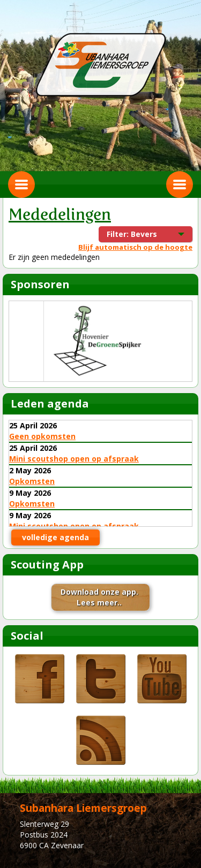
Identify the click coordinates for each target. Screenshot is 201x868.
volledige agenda (55, 537)
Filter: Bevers (139, 236)
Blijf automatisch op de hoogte (135, 247)
